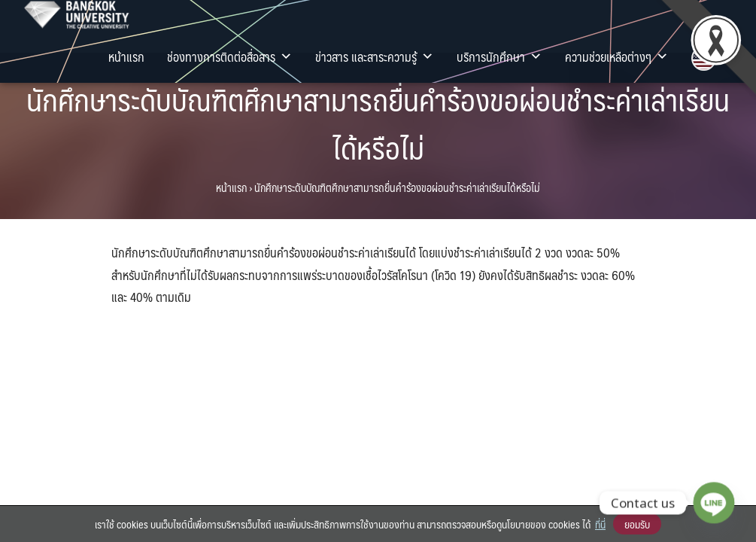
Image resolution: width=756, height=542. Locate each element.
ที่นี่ (600, 524)
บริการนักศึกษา (499, 56)
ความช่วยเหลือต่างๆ (617, 56)
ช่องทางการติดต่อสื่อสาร (230, 56)
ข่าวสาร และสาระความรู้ (375, 56)
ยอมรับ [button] (637, 524)
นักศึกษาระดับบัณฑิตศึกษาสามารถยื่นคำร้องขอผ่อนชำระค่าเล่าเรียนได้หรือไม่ (378, 123)
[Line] (714, 503)
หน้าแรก (126, 56)
